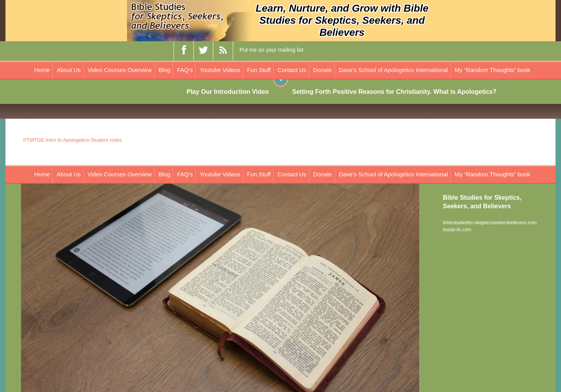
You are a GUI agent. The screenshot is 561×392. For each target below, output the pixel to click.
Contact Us (292, 70)
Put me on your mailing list (272, 50)
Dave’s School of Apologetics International (393, 70)
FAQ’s (185, 70)
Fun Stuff (259, 70)
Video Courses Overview (120, 70)
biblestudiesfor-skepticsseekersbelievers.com (490, 223)
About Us (69, 70)
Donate (323, 70)
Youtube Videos (220, 70)
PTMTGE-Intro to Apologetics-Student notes (72, 140)
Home (42, 70)
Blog (164, 70)
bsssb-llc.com (457, 230)
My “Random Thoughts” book (492, 70)
